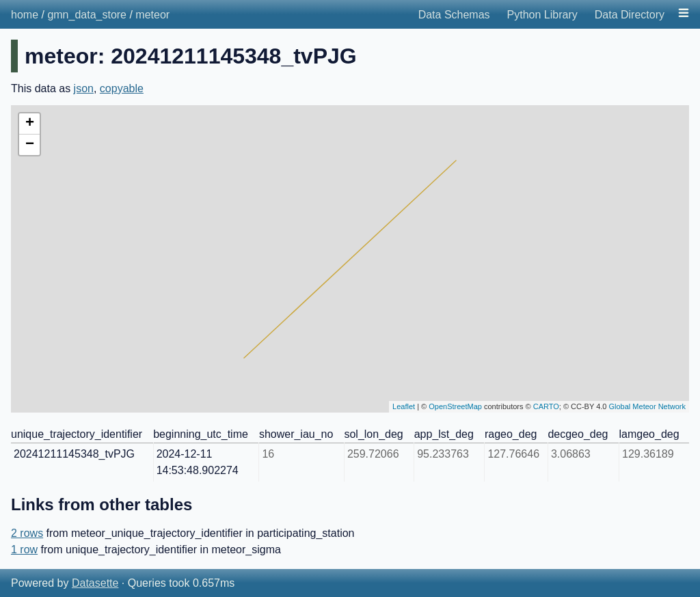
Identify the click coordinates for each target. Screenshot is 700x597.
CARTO (546, 406)
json (84, 88)
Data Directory (630, 15)
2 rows (27, 533)
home (25, 15)
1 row (24, 550)
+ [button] (30, 124)
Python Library (542, 15)
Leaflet (404, 406)
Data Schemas (454, 15)
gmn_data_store (87, 15)
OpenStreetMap (455, 406)
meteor (152, 15)
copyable (122, 88)
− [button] (30, 145)
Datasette (95, 583)
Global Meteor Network (648, 406)
